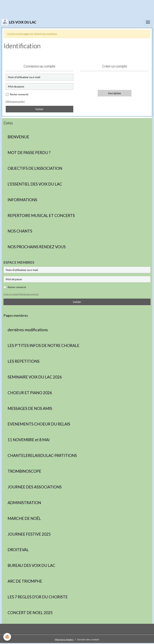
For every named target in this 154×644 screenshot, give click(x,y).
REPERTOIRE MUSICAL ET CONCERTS (41, 216)
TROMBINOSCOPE (24, 471)
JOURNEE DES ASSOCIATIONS (35, 487)
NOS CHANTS (20, 231)
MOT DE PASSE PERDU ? (29, 153)
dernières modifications (28, 330)
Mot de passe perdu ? (15, 101)
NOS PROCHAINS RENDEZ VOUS (37, 247)
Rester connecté (19, 94)
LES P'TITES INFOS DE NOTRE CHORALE (43, 346)
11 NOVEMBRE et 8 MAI (29, 440)
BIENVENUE (18, 137)
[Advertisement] (63, 8)
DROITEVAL (18, 550)
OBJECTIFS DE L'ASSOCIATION (35, 168)
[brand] (19, 22)
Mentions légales (64, 639)
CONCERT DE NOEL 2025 (30, 613)
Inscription (115, 93)
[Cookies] (7, 637)
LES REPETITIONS (24, 361)
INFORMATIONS (22, 200)
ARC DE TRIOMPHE (25, 581)
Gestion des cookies (88, 639)
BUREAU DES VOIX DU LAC (31, 566)
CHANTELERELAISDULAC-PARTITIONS (42, 456)
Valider (39, 109)
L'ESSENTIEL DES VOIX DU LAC (35, 184)
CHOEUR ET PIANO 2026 (30, 393)
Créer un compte (11, 294)
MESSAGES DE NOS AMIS (30, 409)
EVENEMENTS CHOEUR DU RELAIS (39, 424)
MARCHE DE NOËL (24, 518)
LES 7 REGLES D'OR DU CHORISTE (38, 597)
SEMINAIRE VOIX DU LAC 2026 (35, 377)
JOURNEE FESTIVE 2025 (29, 534)
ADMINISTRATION (24, 503)
